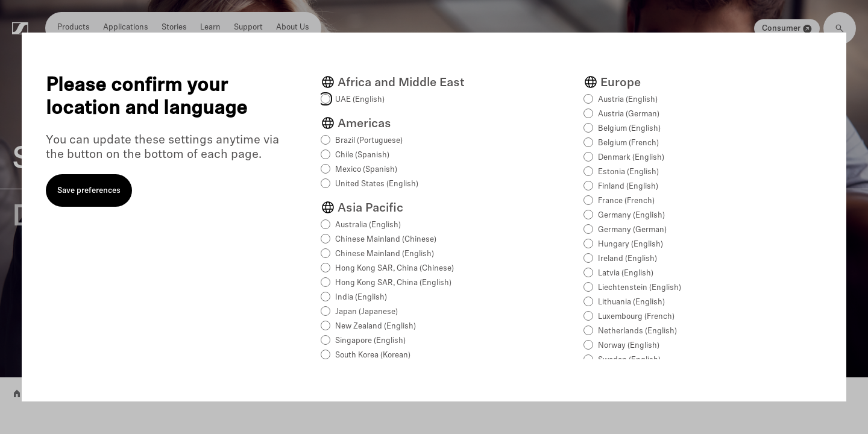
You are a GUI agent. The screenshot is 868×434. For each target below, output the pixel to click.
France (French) (626, 201)
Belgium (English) (629, 129)
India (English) (361, 297)
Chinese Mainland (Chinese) (386, 240)
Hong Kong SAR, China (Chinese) (395, 269)
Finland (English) (628, 187)
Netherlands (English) (637, 331)
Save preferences (89, 191)
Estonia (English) (628, 172)
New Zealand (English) (376, 326)
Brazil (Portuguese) (369, 141)
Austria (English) (628, 100)
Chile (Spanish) (362, 155)
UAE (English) (360, 100)
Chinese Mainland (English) (385, 254)
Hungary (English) (631, 244)
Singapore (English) (370, 341)
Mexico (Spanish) (366, 170)
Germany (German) (632, 230)
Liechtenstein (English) (640, 288)
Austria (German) (629, 114)
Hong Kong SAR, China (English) (393, 283)
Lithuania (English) (631, 302)
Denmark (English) (631, 158)
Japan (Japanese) (366, 312)
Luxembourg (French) (636, 317)
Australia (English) (368, 225)
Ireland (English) (627, 259)
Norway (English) (629, 346)
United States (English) (377, 184)
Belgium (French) (628, 143)
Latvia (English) (626, 273)
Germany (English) (631, 215)
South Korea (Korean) (373, 355)
